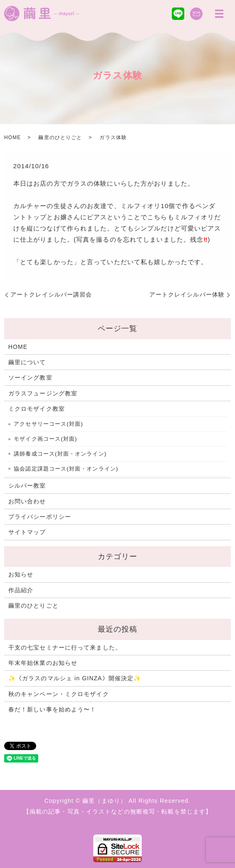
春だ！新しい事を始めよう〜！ (52, 709)
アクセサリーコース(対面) (48, 424)
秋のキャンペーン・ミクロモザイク (59, 694)
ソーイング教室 (30, 378)
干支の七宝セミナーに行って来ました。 (65, 647)
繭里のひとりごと (60, 137)
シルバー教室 (27, 485)
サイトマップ (27, 532)
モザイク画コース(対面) (45, 439)
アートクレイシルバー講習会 (51, 294)
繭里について (27, 362)
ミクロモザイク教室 (37, 409)
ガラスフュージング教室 (43, 393)
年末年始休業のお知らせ (43, 663)
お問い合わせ (27, 501)
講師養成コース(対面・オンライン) (60, 454)
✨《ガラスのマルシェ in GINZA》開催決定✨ (75, 678)
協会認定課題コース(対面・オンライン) (66, 469)
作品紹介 (21, 590)
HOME (12, 137)
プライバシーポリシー (40, 517)
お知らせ (21, 574)
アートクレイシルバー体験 (187, 294)
